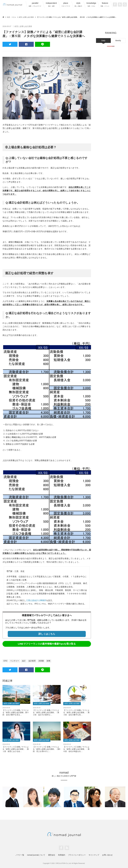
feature (105, 4)
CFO (5, 661)
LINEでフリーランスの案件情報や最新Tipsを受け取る (47, 644)
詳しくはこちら (47, 634)
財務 (48, 661)
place (66, 4)
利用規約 (62, 855)
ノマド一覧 (20, 855)
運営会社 (52, 855)
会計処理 (32, 661)
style (78, 4)
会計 (24, 661)
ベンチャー (15, 661)
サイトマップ (94, 855)
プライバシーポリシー (77, 855)
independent (51, 4)
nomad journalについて (36, 855)
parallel (35, 4)
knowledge (91, 4)
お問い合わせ (107, 855)
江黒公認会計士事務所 (36, 600)
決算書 (41, 661)
